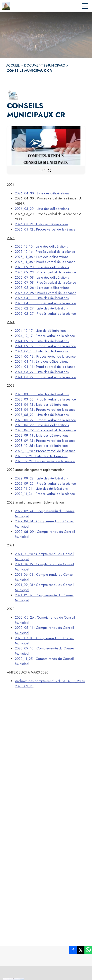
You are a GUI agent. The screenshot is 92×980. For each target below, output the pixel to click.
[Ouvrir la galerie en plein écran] (49, 170)
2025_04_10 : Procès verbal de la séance (45, 303)
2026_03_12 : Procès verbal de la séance (45, 229)
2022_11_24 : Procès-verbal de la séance (45, 494)
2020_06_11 (24, 628)
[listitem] (73, 951)
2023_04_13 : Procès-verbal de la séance (45, 410)
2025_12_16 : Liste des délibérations (41, 246)
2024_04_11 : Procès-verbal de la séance (45, 367)
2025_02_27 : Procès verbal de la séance (45, 314)
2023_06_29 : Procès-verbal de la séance (46, 430)
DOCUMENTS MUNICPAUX (45, 65)
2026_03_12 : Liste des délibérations (42, 224)
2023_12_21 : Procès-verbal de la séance (45, 461)
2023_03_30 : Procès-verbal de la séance (45, 399)
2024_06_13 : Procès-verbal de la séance (45, 356)
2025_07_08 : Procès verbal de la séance (46, 282)
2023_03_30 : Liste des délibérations (42, 394)
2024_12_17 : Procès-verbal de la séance (45, 336)
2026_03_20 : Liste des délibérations (42, 209)
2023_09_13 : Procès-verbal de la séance (45, 441)
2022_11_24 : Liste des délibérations (41, 488)
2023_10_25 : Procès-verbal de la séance (45, 451)
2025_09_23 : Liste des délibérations (42, 267)
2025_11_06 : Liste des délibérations (42, 257)
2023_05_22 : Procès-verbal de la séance (45, 420)
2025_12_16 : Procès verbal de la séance (45, 252)
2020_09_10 (24, 648)
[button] (13, 95)
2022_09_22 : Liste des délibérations (42, 478)
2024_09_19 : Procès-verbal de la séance (45, 346)
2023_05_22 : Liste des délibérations (42, 415)
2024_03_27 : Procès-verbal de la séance (45, 377)
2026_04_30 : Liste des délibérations (42, 193)
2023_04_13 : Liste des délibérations (42, 405)
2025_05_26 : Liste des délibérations (42, 288)
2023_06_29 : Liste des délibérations (42, 425)
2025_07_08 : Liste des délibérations (42, 277)
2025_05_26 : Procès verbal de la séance (46, 293)
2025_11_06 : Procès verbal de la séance (45, 262)
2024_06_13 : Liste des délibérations (42, 351)
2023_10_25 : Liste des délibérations (42, 446)
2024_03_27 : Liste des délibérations (42, 372)
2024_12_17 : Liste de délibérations (41, 331)
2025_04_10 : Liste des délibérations (42, 298)
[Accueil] (6, 6)
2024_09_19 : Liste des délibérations (42, 341)
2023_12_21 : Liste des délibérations (41, 456)
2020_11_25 (24, 659)
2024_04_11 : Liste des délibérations (42, 361)
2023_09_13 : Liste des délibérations (42, 435)
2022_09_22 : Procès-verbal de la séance (45, 483)
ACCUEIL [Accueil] (13, 65)
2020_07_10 (24, 638)
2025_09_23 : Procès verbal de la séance (46, 272)
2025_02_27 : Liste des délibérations (42, 308)
